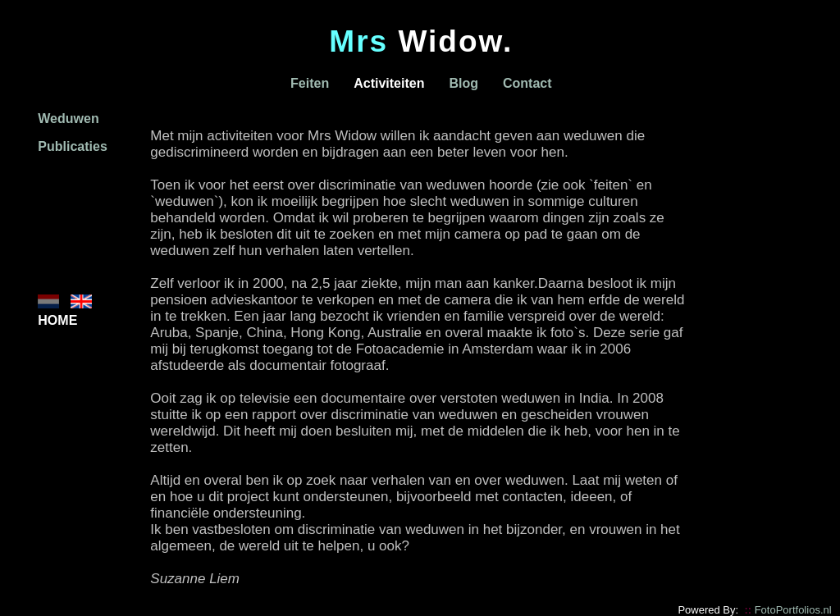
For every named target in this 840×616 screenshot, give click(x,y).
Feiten (310, 83)
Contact (527, 83)
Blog (463, 83)
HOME (57, 320)
